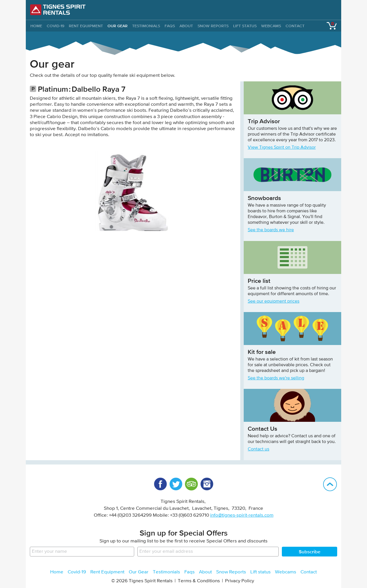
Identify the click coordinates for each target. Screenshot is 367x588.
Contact (295, 26)
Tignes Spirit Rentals (58, 10)
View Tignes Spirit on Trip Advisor (282, 148)
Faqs (170, 26)
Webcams (271, 26)
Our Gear (118, 26)
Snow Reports (213, 26)
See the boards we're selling (276, 378)
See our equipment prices (274, 301)
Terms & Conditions (199, 581)
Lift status (245, 26)
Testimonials (146, 26)
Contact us (258, 449)
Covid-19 (55, 26)
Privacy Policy (240, 581)
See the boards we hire (271, 230)
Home (57, 572)
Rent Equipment (86, 26)
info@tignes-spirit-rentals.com (242, 515)
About (186, 26)
